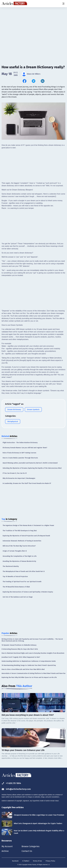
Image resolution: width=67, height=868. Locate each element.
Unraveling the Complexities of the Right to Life (20, 556)
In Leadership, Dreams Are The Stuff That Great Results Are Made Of (27, 483)
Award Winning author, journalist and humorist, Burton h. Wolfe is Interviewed (30, 463)
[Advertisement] (33, 24)
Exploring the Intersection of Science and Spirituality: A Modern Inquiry (28, 592)
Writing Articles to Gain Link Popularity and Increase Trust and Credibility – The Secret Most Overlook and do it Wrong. (32, 640)
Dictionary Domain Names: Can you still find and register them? (25, 448)
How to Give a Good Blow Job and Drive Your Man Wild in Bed (23, 669)
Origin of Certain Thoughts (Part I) (15, 551)
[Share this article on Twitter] (34, 81)
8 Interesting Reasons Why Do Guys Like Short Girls (20, 649)
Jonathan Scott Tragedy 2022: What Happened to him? (21, 657)
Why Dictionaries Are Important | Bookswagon (19, 478)
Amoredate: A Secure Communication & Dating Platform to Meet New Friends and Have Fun (33, 673)
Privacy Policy (50, 861)
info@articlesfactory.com (16, 789)
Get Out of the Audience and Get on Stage (18, 597)
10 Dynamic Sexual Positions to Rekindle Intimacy (19, 645)
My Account (7, 846)
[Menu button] (63, 4)
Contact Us (27, 851)
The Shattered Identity (11, 566)
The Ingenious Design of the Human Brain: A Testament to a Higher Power (28, 525)
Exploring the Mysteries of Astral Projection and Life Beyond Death (26, 536)
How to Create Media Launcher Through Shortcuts (20, 458)
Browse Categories (31, 846)
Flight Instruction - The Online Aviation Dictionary (20, 443)
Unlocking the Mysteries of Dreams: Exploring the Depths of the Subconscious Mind (32, 468)
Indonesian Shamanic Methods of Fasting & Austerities (22, 541)
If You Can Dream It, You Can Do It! (15, 473)
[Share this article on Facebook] (25, 81)
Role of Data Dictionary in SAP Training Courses (19, 453)
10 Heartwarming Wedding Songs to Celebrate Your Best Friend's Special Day (29, 665)
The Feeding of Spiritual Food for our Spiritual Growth (22, 582)
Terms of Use (37, 861)
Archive (5, 851)
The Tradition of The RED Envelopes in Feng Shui (20, 531)
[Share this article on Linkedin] (43, 81)
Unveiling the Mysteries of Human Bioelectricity (19, 561)
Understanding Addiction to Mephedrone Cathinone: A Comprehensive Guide (29, 661)
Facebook (15, 861)
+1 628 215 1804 (11, 783)
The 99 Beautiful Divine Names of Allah (16, 587)
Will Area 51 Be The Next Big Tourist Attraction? (19, 546)
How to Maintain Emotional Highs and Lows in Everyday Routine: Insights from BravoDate (33, 653)
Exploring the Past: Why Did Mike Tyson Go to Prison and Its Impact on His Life (29, 677)
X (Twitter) (26, 861)
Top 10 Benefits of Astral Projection (15, 577)
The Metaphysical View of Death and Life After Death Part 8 (24, 571)
